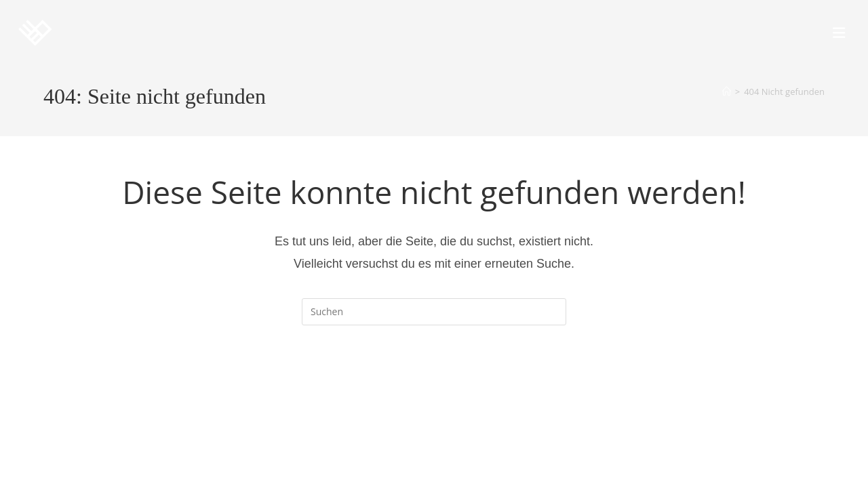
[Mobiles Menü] (839, 33)
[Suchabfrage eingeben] (434, 312)
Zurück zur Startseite (434, 380)
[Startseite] (727, 91)
